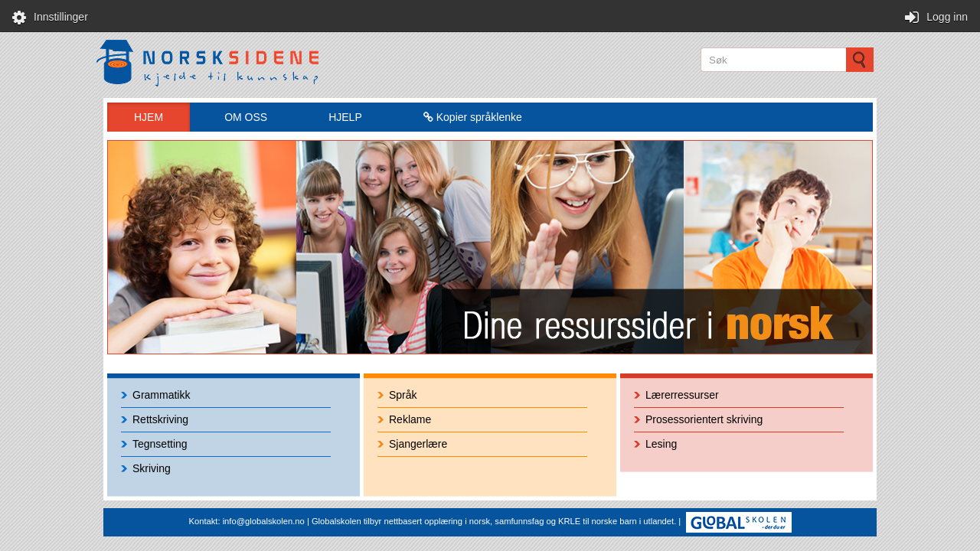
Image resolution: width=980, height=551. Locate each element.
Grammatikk (161, 395)
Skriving (152, 468)
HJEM (149, 117)
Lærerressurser (682, 395)
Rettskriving (160, 419)
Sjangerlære (418, 444)
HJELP (345, 117)
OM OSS (246, 117)
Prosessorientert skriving (704, 419)
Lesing (661, 444)
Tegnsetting (160, 444)
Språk (403, 395)
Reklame (410, 419)
